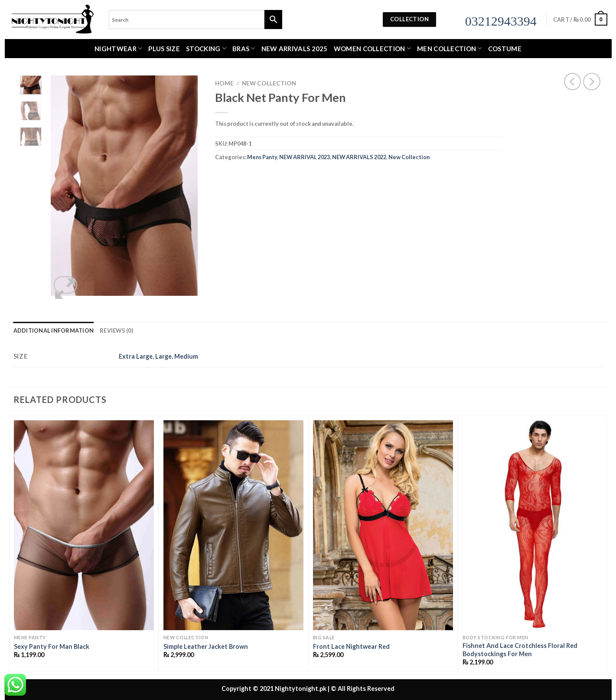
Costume (505, 49)
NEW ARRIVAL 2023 (305, 157)
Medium (186, 356)
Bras (244, 48)
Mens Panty (262, 157)
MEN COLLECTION (450, 48)
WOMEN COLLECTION (372, 48)
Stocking (206, 48)
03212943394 (501, 21)
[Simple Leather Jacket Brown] (233, 525)
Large (163, 356)
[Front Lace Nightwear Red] (383, 525)
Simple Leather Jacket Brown (206, 646)
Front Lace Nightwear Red (351, 646)
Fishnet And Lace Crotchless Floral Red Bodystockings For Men (520, 650)
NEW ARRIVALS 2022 (359, 157)
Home (224, 83)
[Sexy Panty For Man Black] (84, 525)
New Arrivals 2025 (295, 49)
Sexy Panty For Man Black (52, 646)
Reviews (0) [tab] (116, 330)
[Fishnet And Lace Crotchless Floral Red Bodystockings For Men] (533, 525)
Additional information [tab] (54, 330)
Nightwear (118, 48)
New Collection (269, 83)
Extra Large (136, 356)
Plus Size (164, 49)
